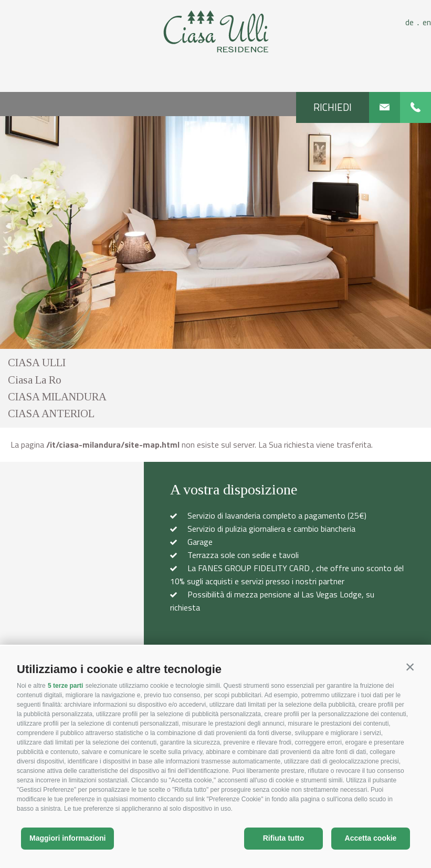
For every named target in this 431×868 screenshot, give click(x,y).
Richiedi (333, 107)
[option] (215, 233)
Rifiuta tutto (284, 838)
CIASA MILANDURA (57, 397)
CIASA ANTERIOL (51, 414)
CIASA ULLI (37, 363)
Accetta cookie (371, 838)
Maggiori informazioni (67, 838)
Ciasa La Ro (35, 380)
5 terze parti (65, 686)
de (414, 22)
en (427, 22)
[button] (410, 667)
